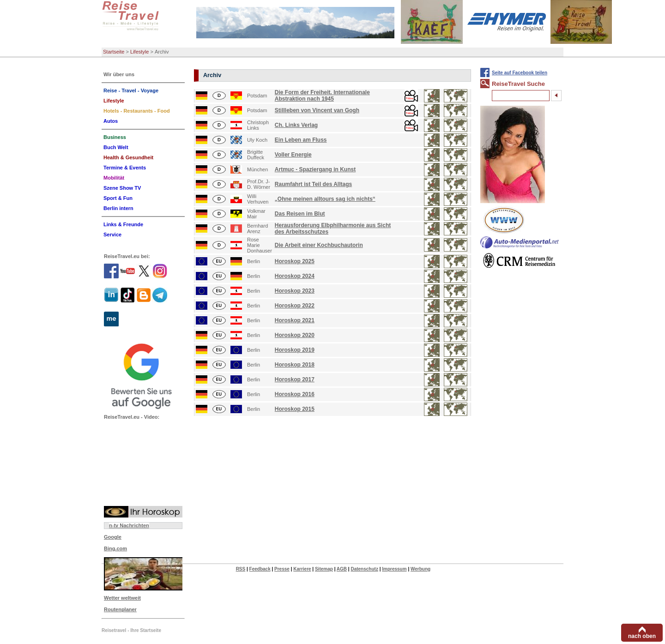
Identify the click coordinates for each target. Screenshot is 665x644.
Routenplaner (120, 609)
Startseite (114, 52)
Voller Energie (293, 155)
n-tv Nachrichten (129, 525)
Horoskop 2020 (295, 335)
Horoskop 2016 (295, 394)
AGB (342, 569)
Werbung (420, 569)
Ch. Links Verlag (296, 125)
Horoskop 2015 (295, 409)
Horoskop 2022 (295, 306)
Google (113, 537)
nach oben (642, 636)
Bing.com (115, 548)
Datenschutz (364, 569)
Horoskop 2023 (295, 291)
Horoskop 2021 (295, 320)
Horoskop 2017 (295, 379)
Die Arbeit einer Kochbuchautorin (319, 245)
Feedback (260, 569)
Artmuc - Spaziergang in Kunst (315, 169)
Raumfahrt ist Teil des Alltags (313, 184)
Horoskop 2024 (295, 276)
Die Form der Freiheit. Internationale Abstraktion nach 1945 (322, 96)
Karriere (302, 569)
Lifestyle (139, 52)
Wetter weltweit (122, 598)
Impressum (394, 569)
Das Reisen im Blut (300, 214)
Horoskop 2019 (295, 350)
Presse (282, 569)
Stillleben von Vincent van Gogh (317, 110)
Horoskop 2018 (295, 365)
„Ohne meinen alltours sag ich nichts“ (325, 199)
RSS (241, 569)
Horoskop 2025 (295, 261)
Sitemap (324, 569)
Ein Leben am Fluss (301, 140)
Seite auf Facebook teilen (520, 73)
